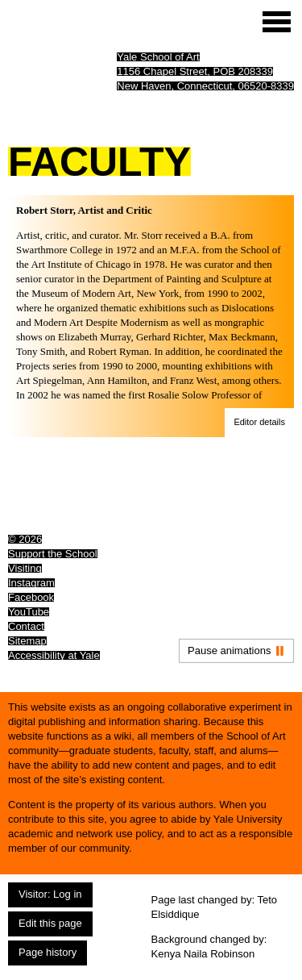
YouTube (29, 612)
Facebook (31, 597)
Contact (26, 626)
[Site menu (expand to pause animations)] (277, 22)
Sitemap (27, 641)
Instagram (31, 583)
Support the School (53, 554)
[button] (259, 423)
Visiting (25, 568)
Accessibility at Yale (54, 655)
